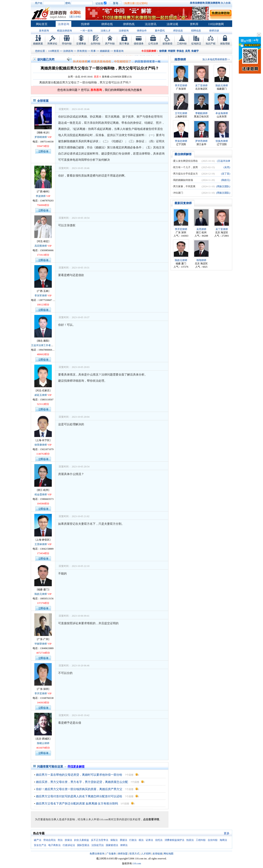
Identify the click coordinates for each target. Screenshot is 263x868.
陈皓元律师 (41, 594)
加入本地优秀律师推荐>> (216, 59)
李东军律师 (41, 296)
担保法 (68, 840)
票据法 (123, 840)
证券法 (149, 840)
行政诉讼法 (69, 845)
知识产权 (211, 44)
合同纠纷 (96, 44)
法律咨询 (63, 24)
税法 (141, 840)
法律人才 (106, 31)
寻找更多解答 (76, 767)
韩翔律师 (201, 260)
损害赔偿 (167, 44)
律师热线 (129, 24)
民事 (93, 51)
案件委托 (160, 31)
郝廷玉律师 (41, 395)
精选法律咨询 (65, 31)
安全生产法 (40, 845)
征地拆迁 (196, 44)
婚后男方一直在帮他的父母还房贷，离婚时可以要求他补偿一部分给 (79, 775)
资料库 (194, 24)
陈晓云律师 (43, 743)
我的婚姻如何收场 (183, 180)
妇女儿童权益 (82, 840)
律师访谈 (214, 31)
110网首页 (54, 51)
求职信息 (178, 31)
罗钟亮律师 (201, 141)
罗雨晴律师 (41, 137)
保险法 (114, 840)
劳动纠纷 (67, 44)
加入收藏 (226, 3)
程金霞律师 (41, 495)
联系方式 (134, 854)
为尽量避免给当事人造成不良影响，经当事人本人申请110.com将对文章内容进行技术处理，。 (98, 819)
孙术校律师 (80, 56)
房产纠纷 (110, 44)
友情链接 (157, 854)
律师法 (124, 845)
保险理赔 (225, 44)
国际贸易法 (83, 845)
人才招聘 (146, 854)
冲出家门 (178, 193)
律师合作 (142, 31)
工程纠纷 (182, 44)
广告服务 (111, 854)
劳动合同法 (50, 840)
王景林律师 (41, 544)
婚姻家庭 (38, 44)
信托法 (159, 840)
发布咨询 (44, 31)
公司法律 (153, 44)
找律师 (85, 24)
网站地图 (168, 854)
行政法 (133, 840)
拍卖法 (190, 840)
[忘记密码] (142, 3)
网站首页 (42, 24)
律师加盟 (123, 854)
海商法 (223, 840)
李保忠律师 (181, 141)
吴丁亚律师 (201, 86)
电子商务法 (54, 845)
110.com (137, 863)
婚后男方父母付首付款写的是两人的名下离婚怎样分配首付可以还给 (79, 796)
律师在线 (107, 24)
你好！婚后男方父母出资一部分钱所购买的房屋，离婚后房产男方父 (79, 789)
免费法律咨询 (97, 854)
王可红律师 (181, 113)
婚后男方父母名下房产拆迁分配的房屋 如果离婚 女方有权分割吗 (77, 804)
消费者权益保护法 (174, 840)
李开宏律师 (41, 693)
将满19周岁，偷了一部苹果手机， (113, 56)
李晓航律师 (201, 113)
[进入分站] (75, 17)
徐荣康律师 (41, 445)
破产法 (38, 840)
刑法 (60, 840)
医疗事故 (124, 44)
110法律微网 (216, 24)
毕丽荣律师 (41, 644)
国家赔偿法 (112, 845)
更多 (227, 833)
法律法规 (172, 24)
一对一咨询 (86, 31)
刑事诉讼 (52, 44)
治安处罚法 (98, 845)
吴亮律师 (201, 229)
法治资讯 (151, 24)
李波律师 (41, 196)
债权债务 (139, 44)
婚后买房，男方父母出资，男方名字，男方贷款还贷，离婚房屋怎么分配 (82, 782)
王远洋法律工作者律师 (43, 345)
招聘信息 (196, 31)
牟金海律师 (222, 113)
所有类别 (82, 51)
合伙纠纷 (213, 840)
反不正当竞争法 (100, 840)
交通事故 (81, 44)
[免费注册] (130, 3)
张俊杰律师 (222, 141)
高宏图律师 (41, 246)
